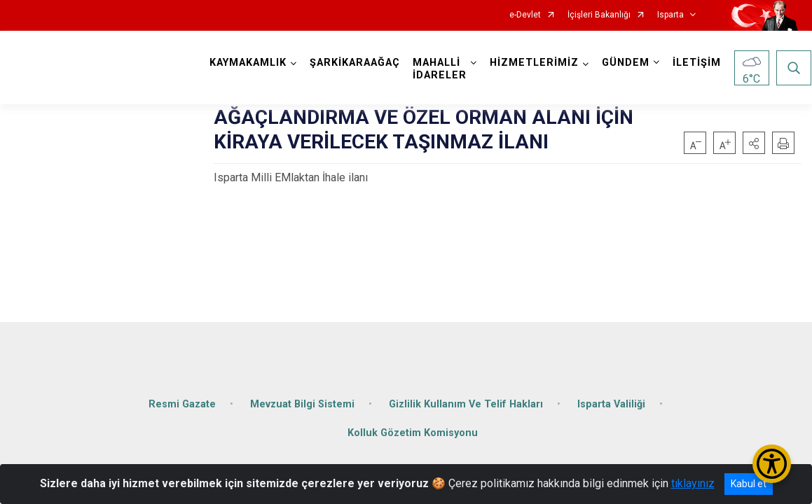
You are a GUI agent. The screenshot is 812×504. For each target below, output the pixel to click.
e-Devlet (525, 15)
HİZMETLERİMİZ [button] (535, 63)
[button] (754, 143)
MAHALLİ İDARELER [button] (440, 69)
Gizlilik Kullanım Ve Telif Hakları (466, 401)
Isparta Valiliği (611, 401)
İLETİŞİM (697, 63)
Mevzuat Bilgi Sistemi (302, 401)
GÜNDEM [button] (626, 63)
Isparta (670, 15)
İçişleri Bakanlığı (599, 15)
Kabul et (749, 484)
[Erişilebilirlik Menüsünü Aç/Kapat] (772, 464)
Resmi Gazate (182, 401)
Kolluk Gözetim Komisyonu (413, 430)
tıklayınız (693, 483)
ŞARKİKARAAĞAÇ (356, 63)
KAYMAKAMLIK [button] (249, 63)
